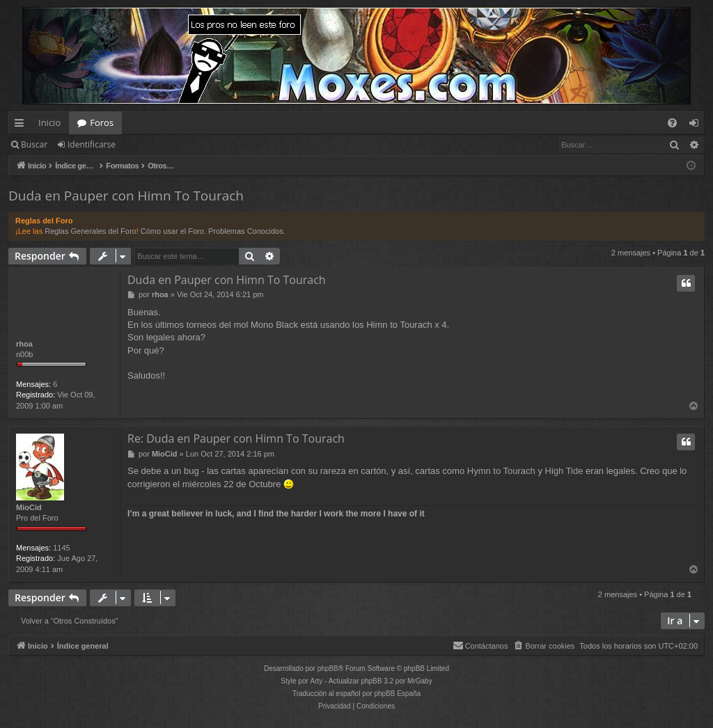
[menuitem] (672, 123)
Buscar (34, 144)
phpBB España (397, 694)
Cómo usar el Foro (172, 231)
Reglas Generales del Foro (90, 231)
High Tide (564, 471)
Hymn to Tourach (501, 471)
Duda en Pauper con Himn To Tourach (126, 196)
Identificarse (92, 144)
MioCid (29, 507)
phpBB (328, 668)
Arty (317, 681)
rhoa (24, 344)
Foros (102, 122)
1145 (61, 548)
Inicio (49, 122)
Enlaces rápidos (22, 125)
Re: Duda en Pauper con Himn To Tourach (236, 438)
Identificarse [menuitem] (697, 125)
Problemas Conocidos (246, 231)
